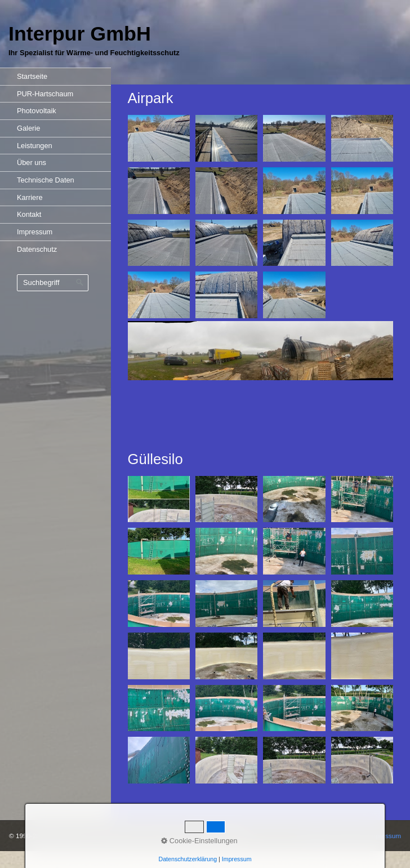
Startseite (32, 76)
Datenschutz (37, 249)
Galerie (28, 128)
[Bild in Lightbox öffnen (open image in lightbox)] (159, 138)
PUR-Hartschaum (45, 94)
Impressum (35, 232)
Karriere (30, 197)
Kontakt (29, 214)
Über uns (32, 163)
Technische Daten (46, 180)
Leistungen (35, 146)
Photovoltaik (37, 111)
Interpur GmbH (80, 34)
